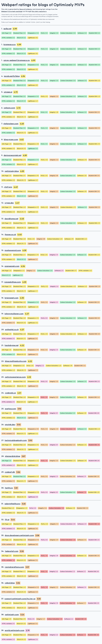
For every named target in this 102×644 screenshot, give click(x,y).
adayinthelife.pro (12, 504)
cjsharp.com (9, 108)
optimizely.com (12, 615)
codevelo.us (10, 393)
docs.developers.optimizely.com (19, 536)
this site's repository (39, 12)
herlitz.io (9, 488)
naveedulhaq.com (13, 282)
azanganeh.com (12, 266)
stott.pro (8, 187)
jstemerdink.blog (12, 456)
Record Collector (26, 9)
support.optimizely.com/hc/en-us (20, 599)
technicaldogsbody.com (16, 441)
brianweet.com (11, 298)
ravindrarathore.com (14, 567)
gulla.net (7, 29)
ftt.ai (7, 520)
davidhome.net (11, 219)
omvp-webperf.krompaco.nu (17, 60)
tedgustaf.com (12, 551)
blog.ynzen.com (11, 140)
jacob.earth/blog (12, 76)
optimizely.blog (12, 171)
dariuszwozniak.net (13, 155)
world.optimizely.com (14, 631)
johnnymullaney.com (14, 314)
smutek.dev (10, 425)
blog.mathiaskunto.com (16, 361)
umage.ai (8, 92)
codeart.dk (10, 472)
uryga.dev (9, 203)
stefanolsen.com (11, 124)
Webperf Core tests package (12, 12)
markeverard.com (13, 251)
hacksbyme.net (12, 346)
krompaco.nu (10, 45)
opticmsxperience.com (15, 377)
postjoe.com (10, 409)
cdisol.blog (10, 583)
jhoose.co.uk (10, 235)
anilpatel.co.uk (12, 330)
